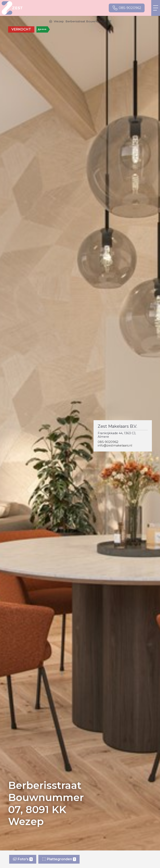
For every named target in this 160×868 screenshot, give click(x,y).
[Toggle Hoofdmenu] (156, 8)
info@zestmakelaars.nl (115, 446)
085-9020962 (108, 442)
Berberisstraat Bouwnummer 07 (88, 21)
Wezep (59, 21)
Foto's (23, 859)
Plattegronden (59, 859)
